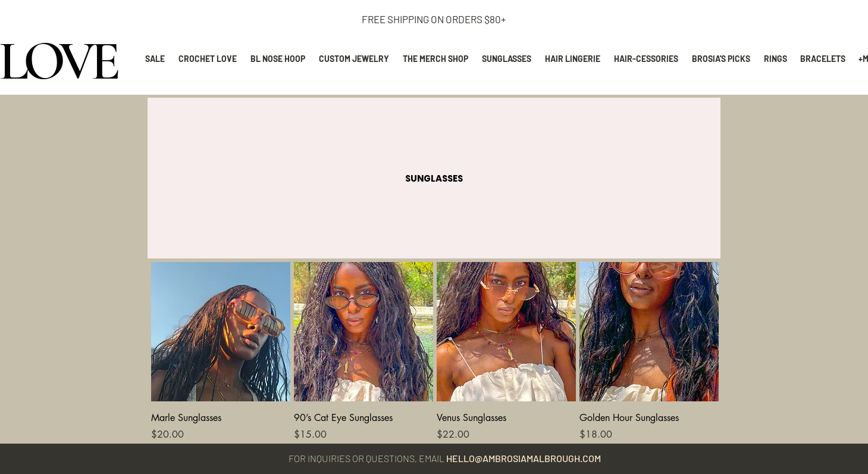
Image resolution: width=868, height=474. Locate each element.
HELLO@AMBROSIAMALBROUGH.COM (524, 458)
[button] (434, 178)
